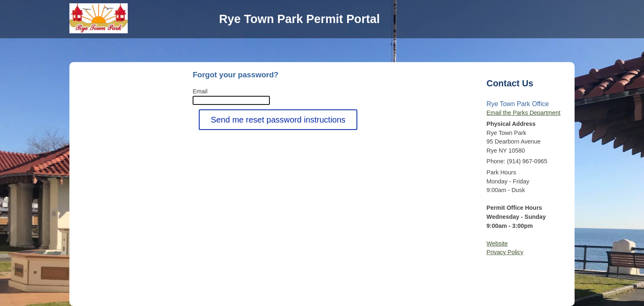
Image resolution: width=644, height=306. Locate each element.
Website (497, 243)
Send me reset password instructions (278, 120)
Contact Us (510, 83)
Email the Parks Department (524, 113)
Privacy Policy (505, 252)
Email (200, 91)
